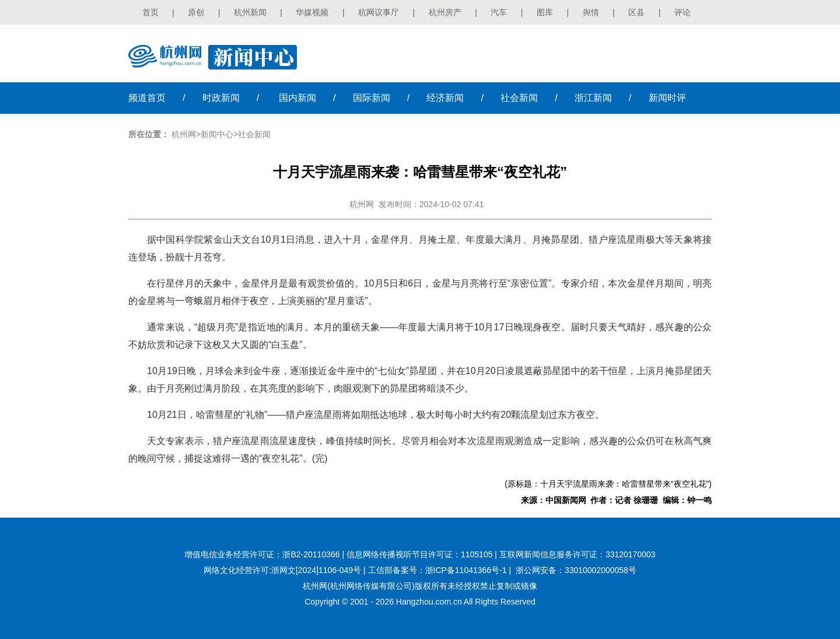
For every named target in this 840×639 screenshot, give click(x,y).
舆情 (591, 12)
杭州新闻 (250, 12)
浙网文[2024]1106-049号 (316, 570)
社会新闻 (254, 134)
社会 (519, 98)
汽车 (499, 12)
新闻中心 (217, 134)
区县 (636, 12)
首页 (150, 12)
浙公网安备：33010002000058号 (576, 570)
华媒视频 (312, 12)
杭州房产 (445, 12)
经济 (445, 98)
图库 (545, 12)
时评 (667, 98)
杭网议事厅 (379, 12)
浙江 (593, 98)
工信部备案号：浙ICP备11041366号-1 (437, 570)
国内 (297, 98)
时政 (221, 98)
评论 (682, 12)
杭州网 (184, 134)
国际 (372, 98)
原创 (196, 12)
